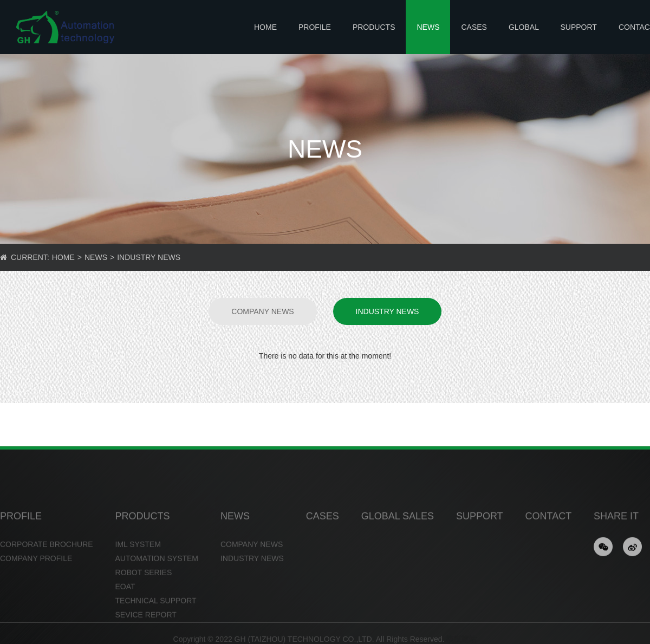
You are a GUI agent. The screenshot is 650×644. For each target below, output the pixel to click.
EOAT (125, 602)
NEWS (428, 27)
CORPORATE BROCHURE (47, 560)
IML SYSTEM (138, 560)
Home (265, 27)
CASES (474, 27)
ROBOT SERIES (144, 588)
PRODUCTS (374, 27)
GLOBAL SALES (524, 38)
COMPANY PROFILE (36, 574)
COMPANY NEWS (262, 311)
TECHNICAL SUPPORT (156, 616)
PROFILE (315, 27)
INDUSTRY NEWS (149, 257)
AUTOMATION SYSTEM (157, 574)
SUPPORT (578, 27)
